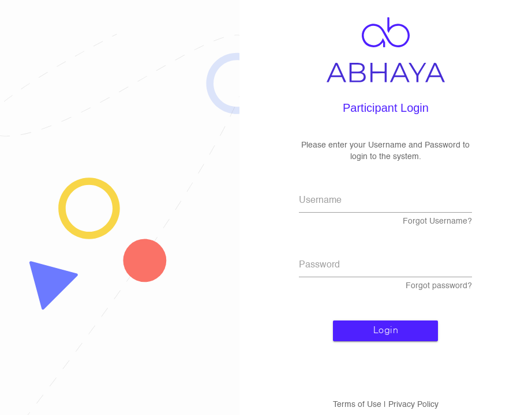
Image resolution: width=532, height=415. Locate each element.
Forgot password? (439, 286)
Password (319, 265)
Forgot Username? (437, 221)
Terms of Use (357, 405)
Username (320, 201)
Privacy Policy (413, 405)
